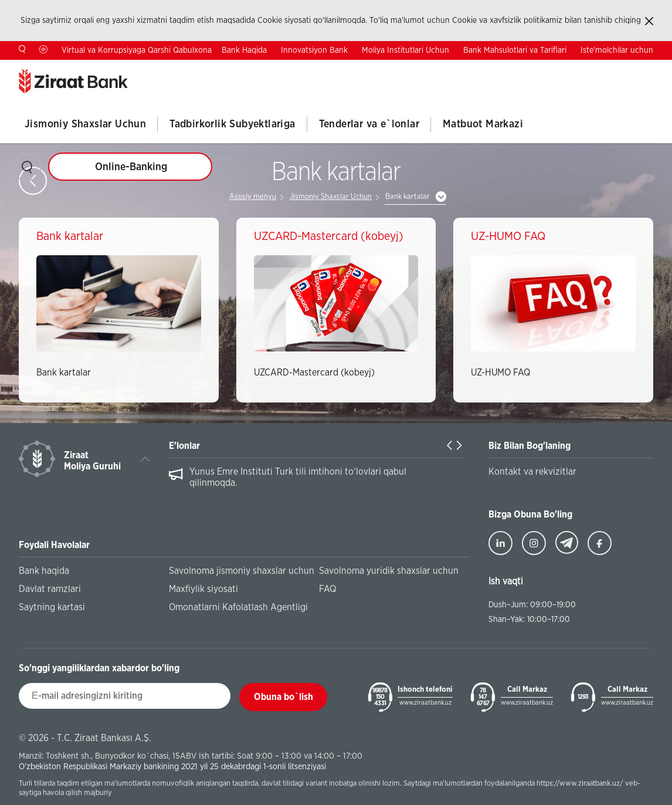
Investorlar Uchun (459, 69)
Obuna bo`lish (284, 697)
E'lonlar (184, 446)
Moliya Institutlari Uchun (405, 50)
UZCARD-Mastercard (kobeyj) (314, 373)
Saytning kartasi (52, 607)
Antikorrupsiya (387, 69)
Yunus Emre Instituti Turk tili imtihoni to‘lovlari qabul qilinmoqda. (298, 477)
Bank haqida (44, 571)
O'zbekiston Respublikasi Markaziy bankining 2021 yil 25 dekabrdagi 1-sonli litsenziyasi (172, 767)
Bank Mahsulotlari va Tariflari (515, 50)
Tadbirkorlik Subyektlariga (232, 124)
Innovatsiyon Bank (314, 50)
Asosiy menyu (253, 197)
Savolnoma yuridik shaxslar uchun (389, 571)
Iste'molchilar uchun (617, 50)
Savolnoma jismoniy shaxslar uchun (242, 571)
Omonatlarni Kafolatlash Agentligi (238, 607)
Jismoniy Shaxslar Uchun (85, 124)
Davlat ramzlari (50, 589)
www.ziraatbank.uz (425, 703)
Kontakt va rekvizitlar (532, 472)
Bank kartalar (408, 197)
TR (574, 69)
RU (648, 69)
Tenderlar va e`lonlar (369, 124)
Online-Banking (131, 167)
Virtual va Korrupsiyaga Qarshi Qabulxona (137, 50)
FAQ (327, 589)
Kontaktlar (524, 69)
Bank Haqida (244, 50)
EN (611, 69)
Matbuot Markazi (483, 124)
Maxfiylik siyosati (203, 589)
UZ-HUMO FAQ (500, 373)
